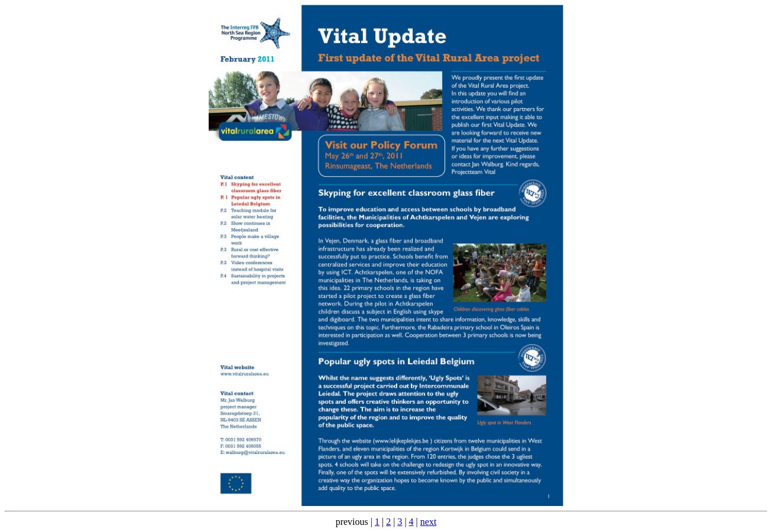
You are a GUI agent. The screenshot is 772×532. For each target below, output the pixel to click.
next (429, 522)
